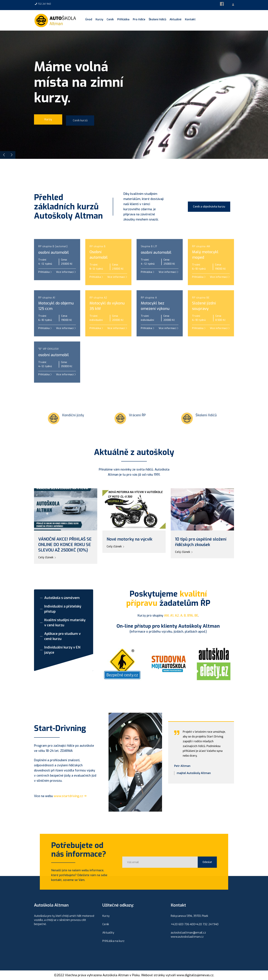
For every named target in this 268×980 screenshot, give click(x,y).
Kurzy (99, 19)
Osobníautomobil (99, 266)
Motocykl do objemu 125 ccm (56, 318)
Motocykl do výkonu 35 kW (107, 318)
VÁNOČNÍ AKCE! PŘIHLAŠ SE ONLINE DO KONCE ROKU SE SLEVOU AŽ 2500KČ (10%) (65, 545)
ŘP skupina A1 (47, 309)
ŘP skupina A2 (98, 309)
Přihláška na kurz (113, 941)
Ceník (110, 19)
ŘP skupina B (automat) (53, 258)
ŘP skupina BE (201, 309)
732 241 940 (44, 4)
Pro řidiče (139, 19)
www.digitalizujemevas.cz (195, 975)
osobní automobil (54, 264)
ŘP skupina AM (201, 258)
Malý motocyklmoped (205, 266)
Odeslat (196, 862)
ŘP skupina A (149, 309)
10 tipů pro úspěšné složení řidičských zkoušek (201, 542)
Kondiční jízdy (73, 427)
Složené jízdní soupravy (204, 318)
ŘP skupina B (98, 258)
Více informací (117, 340)
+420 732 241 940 (207, 924)
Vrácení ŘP (137, 427)
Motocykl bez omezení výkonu (155, 318)
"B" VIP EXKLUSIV (49, 361)
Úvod (89, 19)
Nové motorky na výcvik (129, 539)
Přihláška (123, 19)
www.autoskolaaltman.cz (187, 937)
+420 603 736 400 (183, 924)
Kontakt (190, 19)
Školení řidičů (157, 19)
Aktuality (108, 933)
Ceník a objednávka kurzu (209, 207)
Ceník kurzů (80, 123)
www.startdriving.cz (70, 796)
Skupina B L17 (149, 258)
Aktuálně (176, 19)
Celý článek (47, 557)
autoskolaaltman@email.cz (188, 933)
